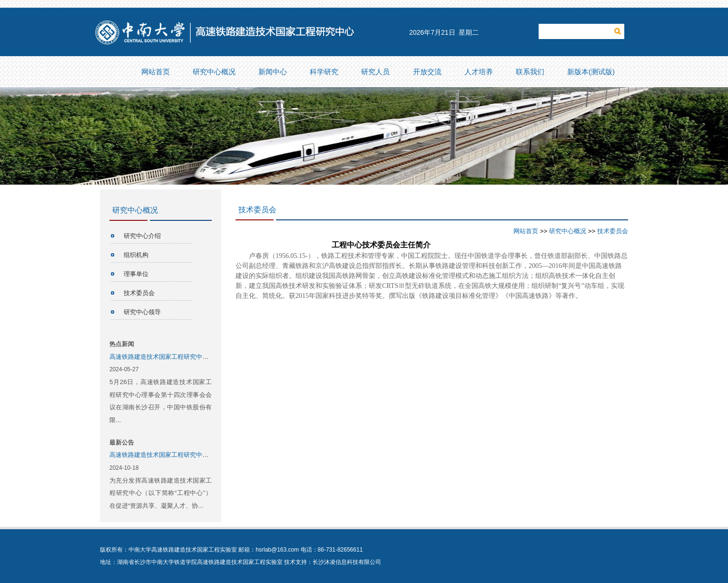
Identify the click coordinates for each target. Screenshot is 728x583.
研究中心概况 (216, 72)
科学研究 (326, 72)
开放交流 (429, 72)
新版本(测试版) (593, 72)
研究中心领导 (142, 312)
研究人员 (377, 72)
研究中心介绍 (142, 236)
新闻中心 (275, 72)
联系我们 (532, 72)
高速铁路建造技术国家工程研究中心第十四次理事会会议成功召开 (199, 357)
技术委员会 (139, 293)
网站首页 (157, 72)
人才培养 (481, 72)
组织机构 (136, 255)
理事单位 (136, 274)
